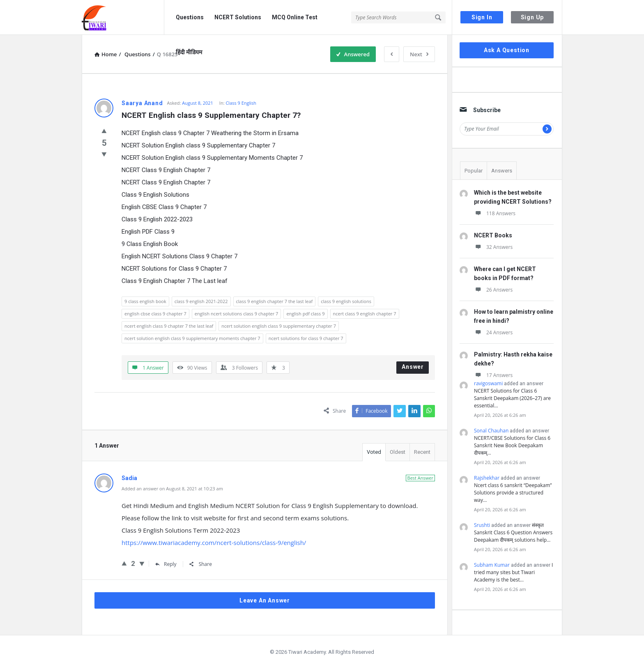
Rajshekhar (487, 478)
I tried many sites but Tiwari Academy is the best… (513, 572)
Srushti (482, 525)
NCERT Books (493, 235)
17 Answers (493, 375)
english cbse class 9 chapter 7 (155, 314)
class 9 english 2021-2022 (201, 301)
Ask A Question (507, 50)
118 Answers (495, 213)
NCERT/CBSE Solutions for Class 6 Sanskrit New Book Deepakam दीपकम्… (512, 445)
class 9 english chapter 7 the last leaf (275, 301)
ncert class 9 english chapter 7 (365, 314)
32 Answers (493, 247)
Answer (413, 367)
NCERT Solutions (238, 17)
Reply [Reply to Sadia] (166, 564)
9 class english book (145, 301)
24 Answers (493, 332)
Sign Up (532, 17)
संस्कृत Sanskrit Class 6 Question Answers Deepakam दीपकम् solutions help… (513, 532)
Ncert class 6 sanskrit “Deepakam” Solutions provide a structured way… (513, 493)
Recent (422, 452)
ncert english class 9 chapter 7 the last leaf (169, 326)
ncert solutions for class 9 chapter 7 (306, 338)
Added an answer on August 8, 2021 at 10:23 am (172, 489)
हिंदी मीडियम (189, 52)
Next (419, 54)
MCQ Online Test (295, 17)
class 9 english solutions (346, 301)
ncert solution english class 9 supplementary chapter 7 (279, 326)
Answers (502, 171)
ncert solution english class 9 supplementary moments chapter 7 (192, 338)
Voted (374, 452)
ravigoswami (488, 383)
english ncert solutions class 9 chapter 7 (237, 314)
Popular (474, 171)
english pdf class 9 (305, 314)
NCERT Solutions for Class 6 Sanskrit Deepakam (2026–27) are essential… (512, 398)
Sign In (482, 17)
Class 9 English (241, 103)
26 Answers (493, 290)
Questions (190, 17)
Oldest (398, 452)
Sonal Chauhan (491, 431)
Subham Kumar (492, 565)
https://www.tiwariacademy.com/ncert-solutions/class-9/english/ (214, 543)
